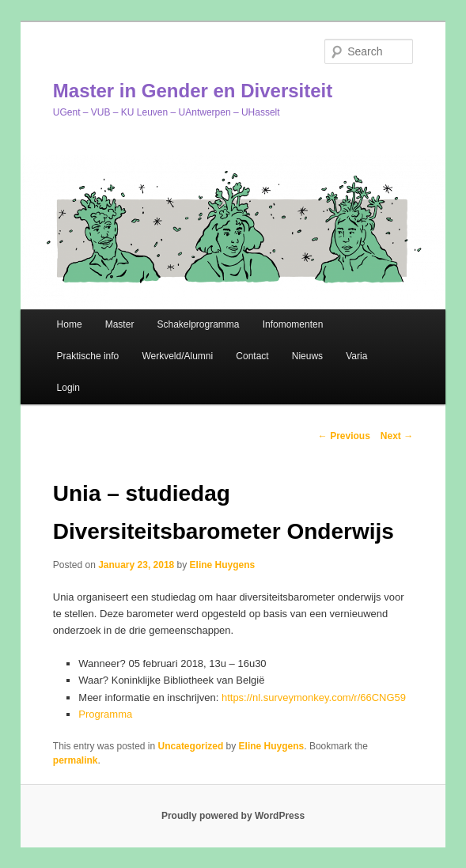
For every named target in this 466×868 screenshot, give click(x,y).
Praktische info (88, 356)
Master (120, 324)
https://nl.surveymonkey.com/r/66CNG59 (314, 697)
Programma (105, 714)
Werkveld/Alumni (177, 356)
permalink (76, 760)
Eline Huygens (223, 565)
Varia (356, 356)
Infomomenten (293, 324)
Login (68, 388)
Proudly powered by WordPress (233, 816)
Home (70, 324)
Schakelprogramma (198, 324)
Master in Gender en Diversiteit (193, 91)
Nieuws (307, 356)
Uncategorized (191, 746)
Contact (252, 356)
